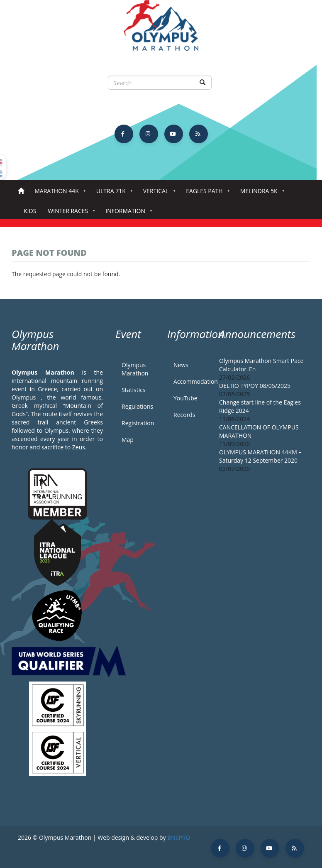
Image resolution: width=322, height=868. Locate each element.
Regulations (137, 406)
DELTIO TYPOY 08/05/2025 (255, 386)
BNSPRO (179, 837)
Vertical (157, 193)
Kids (30, 211)
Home (21, 191)
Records (184, 415)
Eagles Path (206, 193)
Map (128, 440)
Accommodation (190, 381)
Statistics (134, 390)
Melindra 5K (261, 193)
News (181, 365)
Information (127, 213)
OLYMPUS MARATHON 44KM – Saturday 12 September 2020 (260, 456)
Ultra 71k (113, 193)
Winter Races (70, 213)
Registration (138, 423)
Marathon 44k (58, 193)
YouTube (185, 398)
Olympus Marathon (135, 369)
